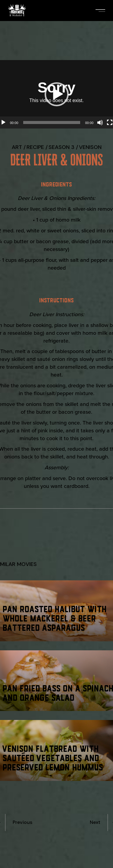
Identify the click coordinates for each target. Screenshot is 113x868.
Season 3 (61, 147)
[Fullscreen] (110, 122)
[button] (57, 94)
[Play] (3, 122)
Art (17, 147)
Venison (90, 147)
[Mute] (100, 122)
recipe (35, 147)
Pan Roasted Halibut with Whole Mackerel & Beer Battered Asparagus (55, 618)
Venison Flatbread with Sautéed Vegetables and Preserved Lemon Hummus (53, 757)
